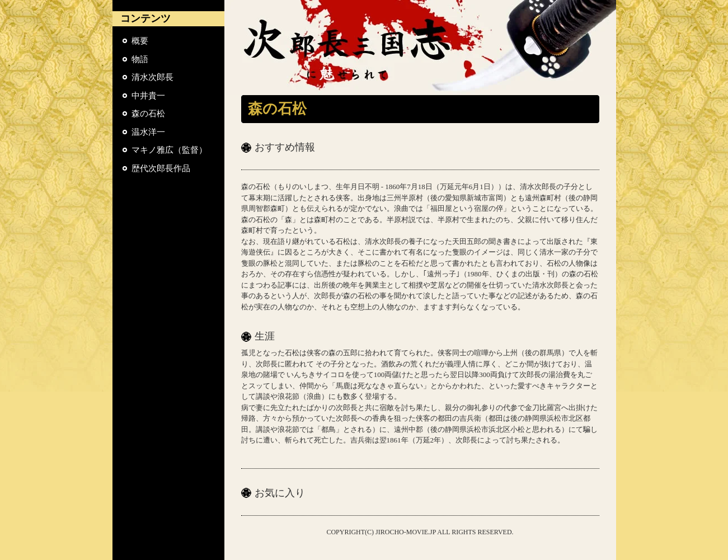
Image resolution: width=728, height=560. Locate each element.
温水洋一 (148, 132)
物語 (140, 59)
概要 (140, 41)
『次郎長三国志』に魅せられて (420, 48)
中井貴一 (148, 96)
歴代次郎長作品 (161, 168)
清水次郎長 (152, 77)
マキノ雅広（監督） (169, 150)
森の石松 (148, 114)
